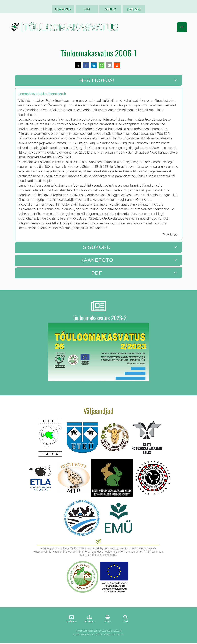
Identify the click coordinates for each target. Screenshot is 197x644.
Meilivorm (71, 622)
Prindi (108, 622)
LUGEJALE (63, 9)
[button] (78, 65)
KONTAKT (134, 9)
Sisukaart (90, 622)
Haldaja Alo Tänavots (114, 634)
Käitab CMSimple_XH (83, 634)
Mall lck (99, 634)
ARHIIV (110, 9)
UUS (87, 9)
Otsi (126, 622)
